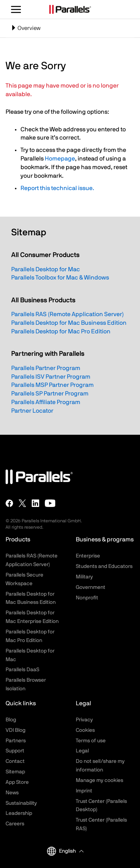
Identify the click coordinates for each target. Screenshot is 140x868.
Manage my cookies (99, 780)
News (12, 793)
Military (84, 577)
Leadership (19, 813)
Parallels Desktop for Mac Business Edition (69, 323)
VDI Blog (15, 730)
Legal (82, 751)
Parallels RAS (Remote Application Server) (68, 314)
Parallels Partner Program (46, 368)
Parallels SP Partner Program (50, 394)
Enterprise (88, 556)
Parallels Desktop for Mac (46, 269)
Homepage (60, 159)
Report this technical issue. (57, 188)
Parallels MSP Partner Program (52, 385)
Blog (11, 720)
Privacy (84, 720)
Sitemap (15, 772)
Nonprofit (87, 598)
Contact (15, 761)
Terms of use (91, 741)
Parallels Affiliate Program (46, 402)
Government (91, 587)
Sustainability (21, 803)
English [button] (61, 851)
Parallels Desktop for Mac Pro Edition (61, 331)
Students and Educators (104, 566)
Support (15, 751)
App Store (17, 782)
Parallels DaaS (22, 670)
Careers (15, 824)
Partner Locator (32, 411)
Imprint (84, 791)
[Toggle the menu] (16, 9)
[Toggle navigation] (70, 28)
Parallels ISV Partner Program (51, 377)
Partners (16, 741)
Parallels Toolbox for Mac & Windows (60, 278)
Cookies (85, 730)
